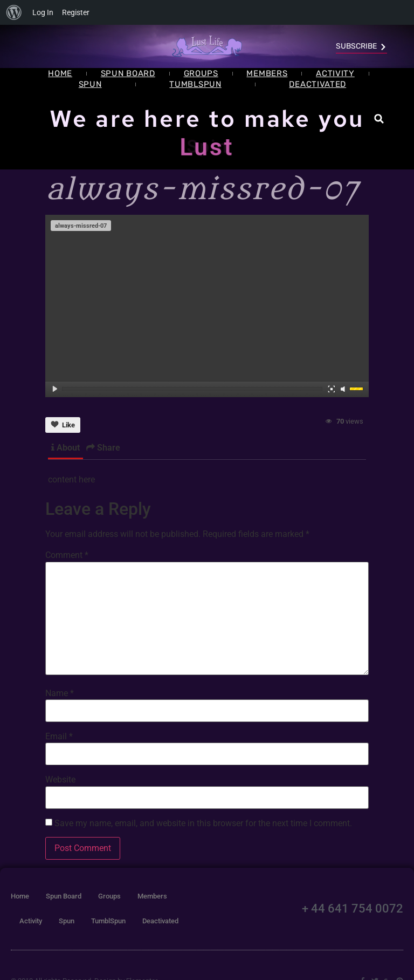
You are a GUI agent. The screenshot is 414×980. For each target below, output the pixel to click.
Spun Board (128, 73)
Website (60, 780)
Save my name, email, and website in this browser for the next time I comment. (203, 824)
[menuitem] (14, 12)
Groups (201, 73)
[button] (379, 119)
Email (59, 737)
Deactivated (318, 84)
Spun (90, 84)
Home (60, 73)
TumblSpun (195, 84)
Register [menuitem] (76, 12)
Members (267, 73)
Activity (335, 73)
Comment (67, 555)
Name (60, 693)
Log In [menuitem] (43, 12)
